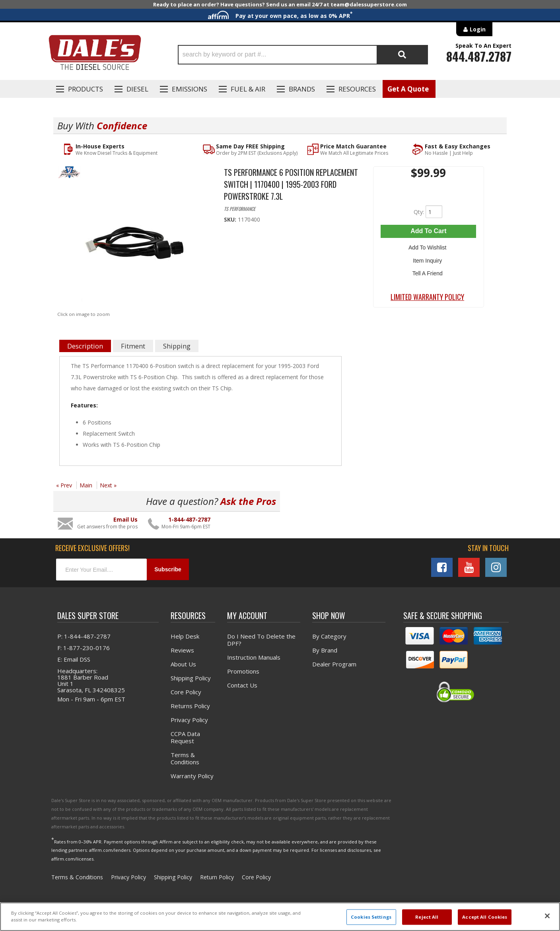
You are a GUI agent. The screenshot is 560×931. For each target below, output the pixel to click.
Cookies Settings (371, 917)
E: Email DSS (74, 659)
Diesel (137, 89)
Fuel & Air (248, 89)
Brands (302, 89)
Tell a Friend (428, 269)
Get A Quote (408, 89)
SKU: (231, 219)
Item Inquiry (429, 258)
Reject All (427, 917)
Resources (357, 89)
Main (86, 485)
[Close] (547, 916)
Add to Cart (428, 231)
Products (86, 89)
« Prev (64, 485)
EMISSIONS (190, 89)
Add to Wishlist (429, 246)
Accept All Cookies (485, 917)
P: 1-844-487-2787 (84, 636)
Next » (108, 485)
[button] (303, 55)
